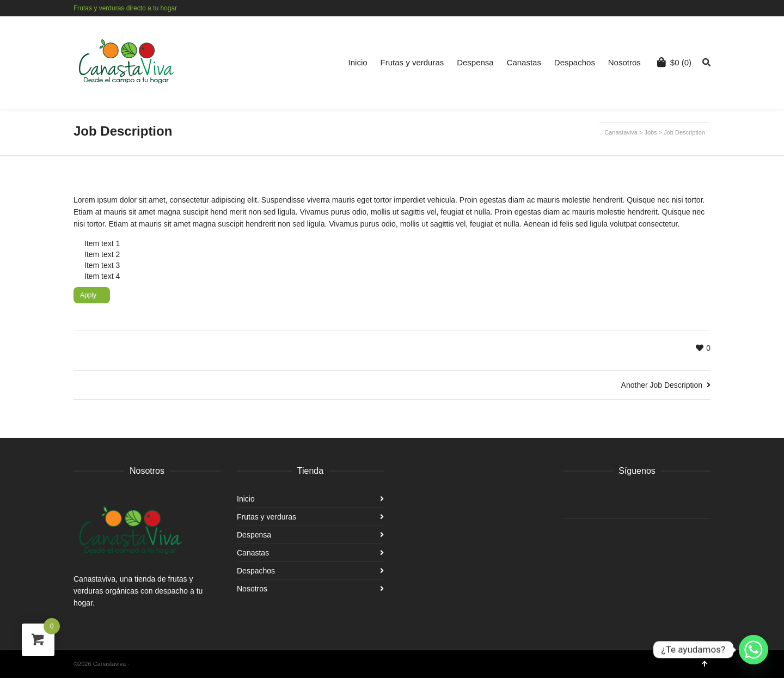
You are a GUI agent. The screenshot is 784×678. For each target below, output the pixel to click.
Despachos (575, 62)
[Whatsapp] (754, 650)
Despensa (475, 62)
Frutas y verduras (412, 62)
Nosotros (624, 62)
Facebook (694, 8)
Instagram (709, 8)
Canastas (524, 62)
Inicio (358, 62)
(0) (674, 62)
